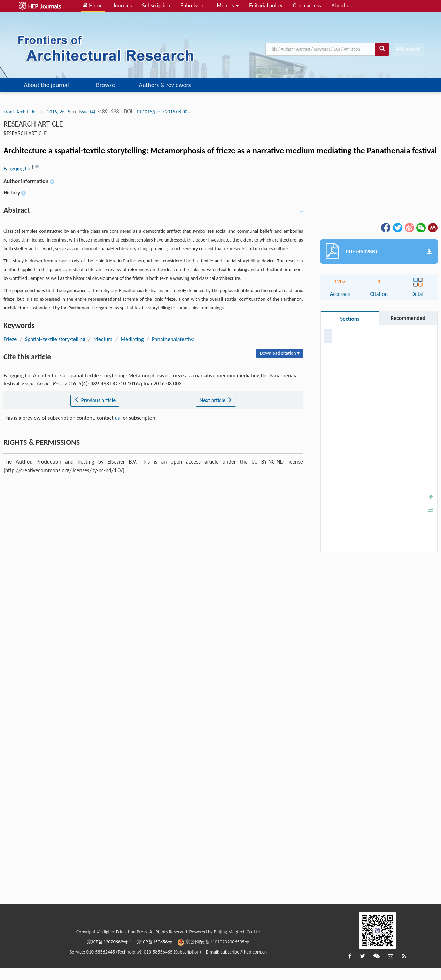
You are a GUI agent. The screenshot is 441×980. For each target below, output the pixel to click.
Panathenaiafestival (174, 339)
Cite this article (346, 363)
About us (342, 5)
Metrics (228, 5)
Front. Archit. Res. (21, 112)
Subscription (156, 5)
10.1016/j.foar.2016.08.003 (163, 112)
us (118, 418)
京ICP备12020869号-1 (109, 942)
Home (93, 5)
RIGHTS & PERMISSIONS (357, 377)
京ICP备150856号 (155, 942)
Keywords (341, 349)
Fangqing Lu (18, 169)
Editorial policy (266, 5)
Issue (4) (87, 112)
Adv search (408, 49)
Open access (307, 5)
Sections (350, 319)
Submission (194, 5)
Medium (103, 339)
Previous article (95, 400)
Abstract (339, 335)
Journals (123, 5)
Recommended (408, 318)
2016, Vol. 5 (59, 112)
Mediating (132, 339)
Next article (216, 400)
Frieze (10, 339)
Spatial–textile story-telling (55, 339)
